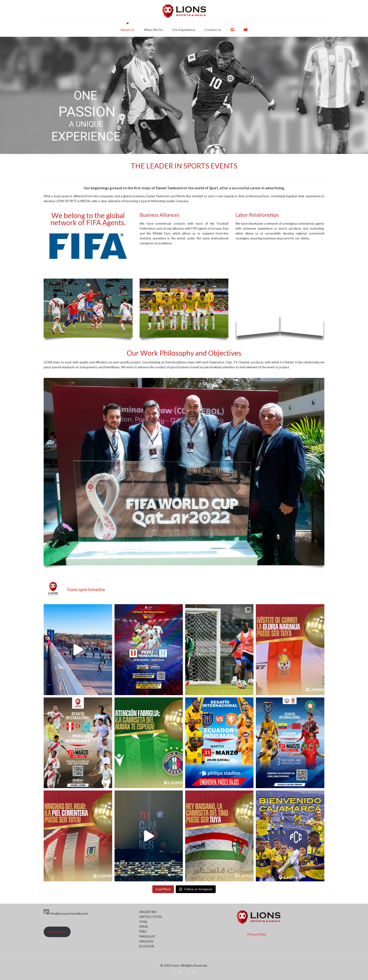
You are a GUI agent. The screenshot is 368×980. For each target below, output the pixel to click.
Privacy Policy (257, 934)
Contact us (57, 932)
